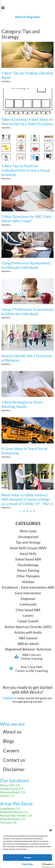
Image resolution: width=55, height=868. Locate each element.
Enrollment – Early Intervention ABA (28, 587)
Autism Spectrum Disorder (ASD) (28, 627)
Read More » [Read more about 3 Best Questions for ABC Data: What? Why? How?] (6, 225)
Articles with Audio (28, 632)
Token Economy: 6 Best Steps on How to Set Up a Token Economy (27, 122)
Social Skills (28, 554)
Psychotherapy (28, 565)
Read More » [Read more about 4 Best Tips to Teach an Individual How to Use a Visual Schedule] (6, 179)
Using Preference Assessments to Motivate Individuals (26, 265)
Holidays (28, 582)
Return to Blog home (27, 17)
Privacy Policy (27, 864)
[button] (51, 830)
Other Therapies (28, 576)
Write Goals (28, 531)
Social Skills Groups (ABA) (28, 548)
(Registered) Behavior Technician (28, 649)
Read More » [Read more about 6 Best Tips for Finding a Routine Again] (6, 81)
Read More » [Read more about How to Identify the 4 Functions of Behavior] (6, 364)
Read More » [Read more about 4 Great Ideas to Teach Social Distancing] (6, 457)
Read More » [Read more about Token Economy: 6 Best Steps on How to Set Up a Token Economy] (6, 128)
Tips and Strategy (28, 542)
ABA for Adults (28, 644)
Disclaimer (14, 769)
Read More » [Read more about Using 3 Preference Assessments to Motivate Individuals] (6, 318)
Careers (28, 615)
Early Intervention (28, 593)
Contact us (10, 698)
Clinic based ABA (28, 610)
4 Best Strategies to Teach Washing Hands (22, 404)
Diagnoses (28, 599)
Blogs (9, 741)
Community (28, 604)
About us (12, 732)
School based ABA (28, 559)
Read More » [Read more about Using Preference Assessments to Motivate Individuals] (6, 271)
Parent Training (28, 570)
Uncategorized (28, 537)
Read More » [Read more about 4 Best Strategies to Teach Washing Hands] (6, 411)
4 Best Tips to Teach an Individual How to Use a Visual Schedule (26, 170)
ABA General (28, 638)
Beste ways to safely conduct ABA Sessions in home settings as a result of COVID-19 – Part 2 (27, 499)
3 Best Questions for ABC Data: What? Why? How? (27, 219)
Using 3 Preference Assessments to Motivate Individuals (27, 311)
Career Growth (28, 621)
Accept (27, 858)
